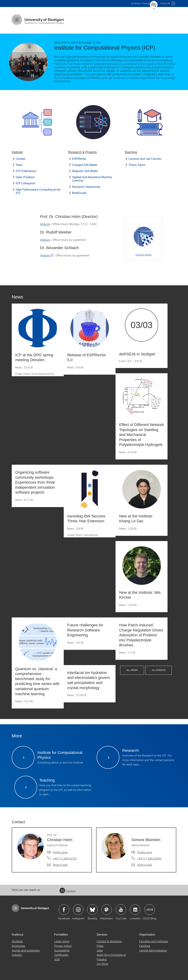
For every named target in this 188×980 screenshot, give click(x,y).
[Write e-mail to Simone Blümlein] (142, 865)
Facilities (145, 946)
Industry (17, 955)
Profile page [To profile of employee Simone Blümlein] (145, 852)
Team (19, 165)
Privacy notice (63, 946)
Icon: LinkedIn (135, 910)
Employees (18, 946)
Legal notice (62, 941)
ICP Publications (26, 171)
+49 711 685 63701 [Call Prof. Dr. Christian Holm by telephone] (65, 858)
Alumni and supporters (26, 950)
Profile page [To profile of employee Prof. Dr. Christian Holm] (60, 852)
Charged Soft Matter (85, 165)
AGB (57, 959)
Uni (141, 3)
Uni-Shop (102, 964)
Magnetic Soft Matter (85, 171)
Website (45, 224)
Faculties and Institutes (154, 941)
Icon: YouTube (121, 910)
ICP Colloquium (25, 183)
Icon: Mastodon (107, 910)
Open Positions (25, 177)
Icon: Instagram (78, 910)
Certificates (61, 955)
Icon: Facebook (64, 910)
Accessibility (62, 950)
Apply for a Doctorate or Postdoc (111, 957)
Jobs (100, 950)
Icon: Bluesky (92, 910)
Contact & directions (109, 941)
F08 (165, 3)
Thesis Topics (137, 165)
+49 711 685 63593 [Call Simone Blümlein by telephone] (149, 858)
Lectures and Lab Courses (145, 159)
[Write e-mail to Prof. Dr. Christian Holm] (57, 865)
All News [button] (132, 670)
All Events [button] (159, 670)
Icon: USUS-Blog (149, 910)
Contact (21, 159)
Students (17, 941)
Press (100, 946)
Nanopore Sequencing (86, 187)
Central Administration (153, 950)
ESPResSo (79, 159)
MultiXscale (79, 193)
